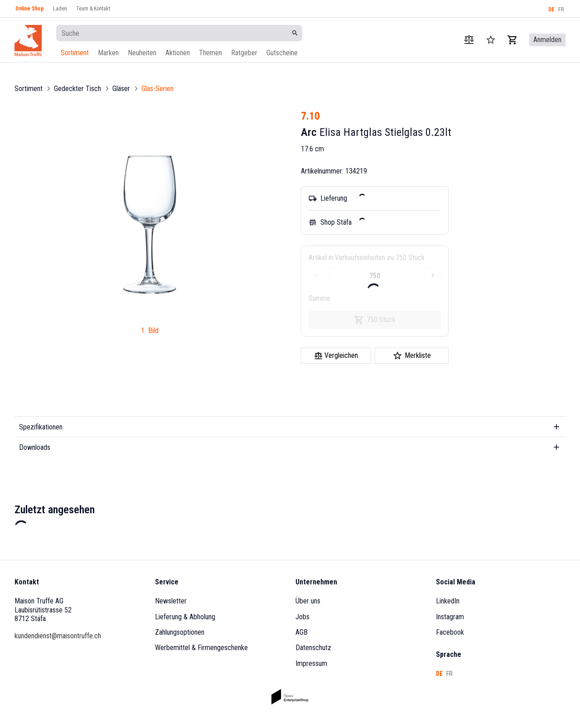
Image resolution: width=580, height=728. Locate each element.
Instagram (450, 617)
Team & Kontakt (93, 9)
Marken (108, 53)
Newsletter (171, 601)
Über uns (308, 601)
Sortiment (75, 53)
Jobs (302, 617)
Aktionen (178, 53)
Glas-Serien (157, 89)
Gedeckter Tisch (77, 89)
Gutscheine (282, 53)
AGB (302, 632)
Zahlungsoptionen (180, 632)
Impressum (311, 663)
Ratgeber (244, 53)
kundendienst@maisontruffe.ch (58, 636)
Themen (210, 53)
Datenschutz (313, 648)
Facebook (450, 632)
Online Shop (30, 9)
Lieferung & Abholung (185, 617)
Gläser (121, 89)
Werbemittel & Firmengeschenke (201, 648)
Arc (309, 132)
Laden (60, 9)
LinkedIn (448, 601)
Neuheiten (142, 53)
